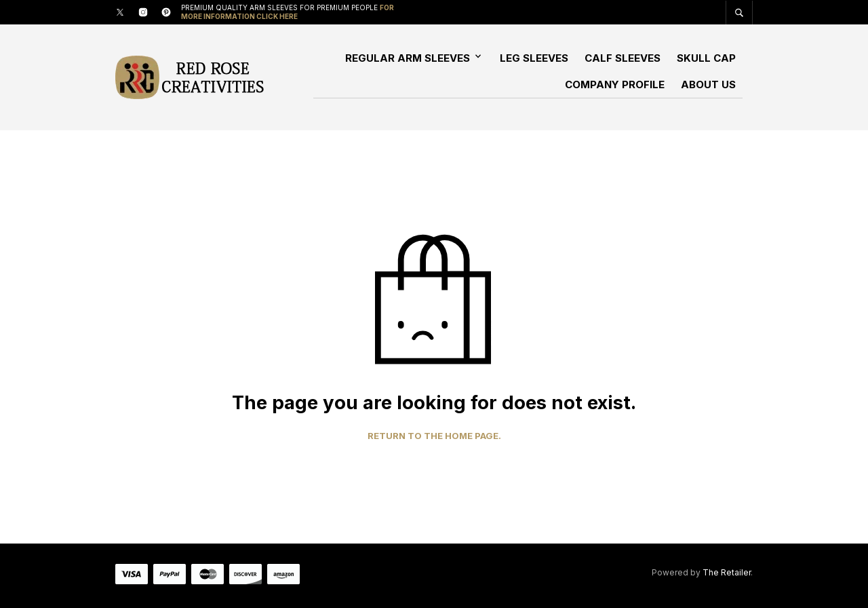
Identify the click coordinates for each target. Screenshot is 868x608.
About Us (708, 84)
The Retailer (727, 572)
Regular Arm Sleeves (408, 58)
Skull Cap (706, 58)
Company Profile (615, 84)
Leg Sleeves (534, 58)
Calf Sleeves (623, 58)
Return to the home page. (434, 436)
